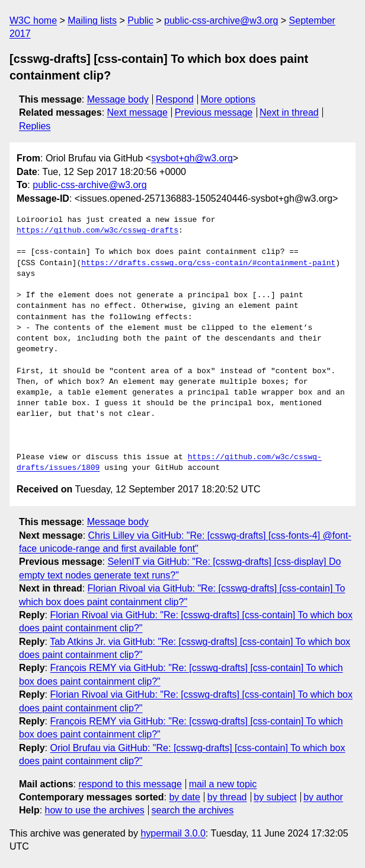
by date (184, 797)
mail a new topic (223, 784)
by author (323, 797)
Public (140, 20)
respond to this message (130, 784)
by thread (227, 797)
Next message (137, 112)
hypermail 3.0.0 (173, 833)
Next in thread (289, 112)
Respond (175, 99)
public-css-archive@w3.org (221, 20)
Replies (35, 126)
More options (228, 99)
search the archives (193, 810)
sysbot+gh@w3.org (192, 158)
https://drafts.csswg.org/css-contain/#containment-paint (208, 263)
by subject (275, 797)
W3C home (33, 20)
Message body (118, 99)
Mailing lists (92, 20)
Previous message (214, 112)
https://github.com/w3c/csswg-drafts (97, 231)
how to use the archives (95, 810)
